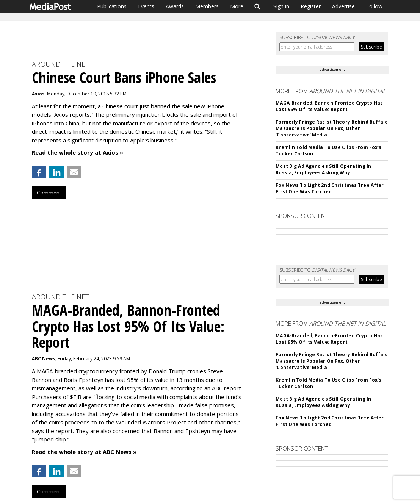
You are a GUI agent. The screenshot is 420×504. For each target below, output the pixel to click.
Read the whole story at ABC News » (84, 452)
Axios (38, 94)
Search (258, 6)
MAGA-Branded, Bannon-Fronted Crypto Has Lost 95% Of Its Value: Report (329, 106)
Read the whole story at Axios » (78, 152)
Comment (49, 193)
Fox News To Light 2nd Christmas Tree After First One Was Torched (330, 188)
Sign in (281, 6)
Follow (374, 6)
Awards (175, 6)
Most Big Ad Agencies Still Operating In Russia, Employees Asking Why (323, 169)
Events (146, 6)
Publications (112, 6)
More (237, 6)
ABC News (44, 359)
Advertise (343, 6)
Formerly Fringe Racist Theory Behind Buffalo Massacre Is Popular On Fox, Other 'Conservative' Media (332, 128)
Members (207, 6)
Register (311, 6)
